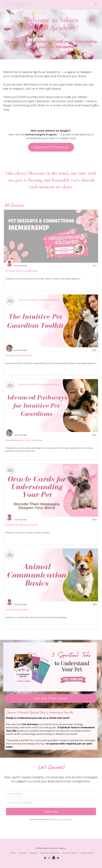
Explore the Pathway (51, 147)
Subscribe (51, 812)
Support (33, 853)
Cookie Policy (86, 853)
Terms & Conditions (50, 853)
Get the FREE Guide (51, 698)
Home (13, 853)
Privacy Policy (70, 853)
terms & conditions (64, 819)
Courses (23, 853)
